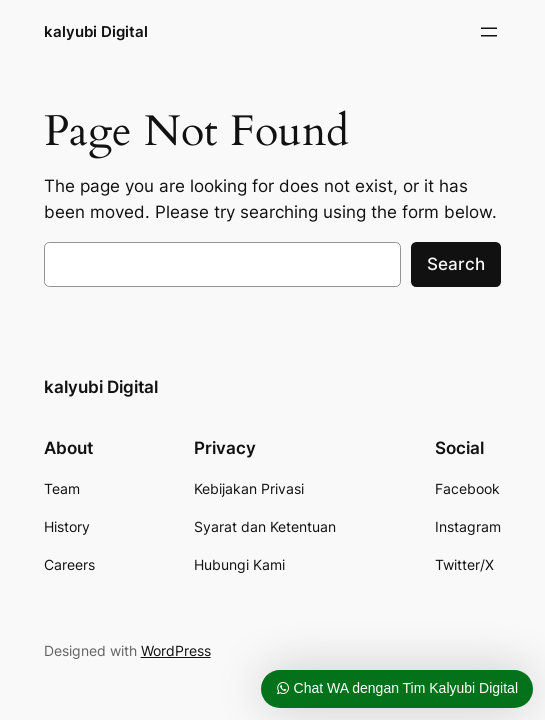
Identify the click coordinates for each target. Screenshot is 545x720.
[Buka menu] (489, 32)
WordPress (176, 650)
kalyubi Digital (96, 31)
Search (456, 264)
